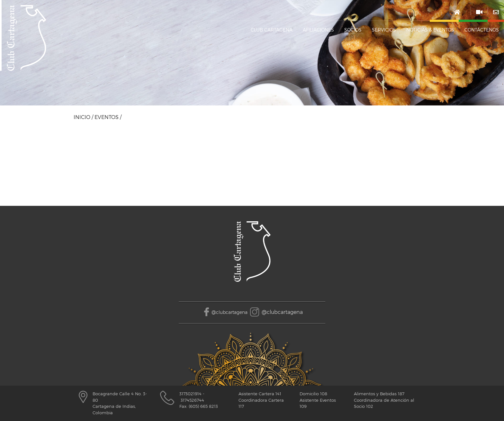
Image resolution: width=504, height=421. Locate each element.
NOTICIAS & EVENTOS (430, 30)
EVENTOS (107, 117)
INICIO (82, 117)
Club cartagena (272, 30)
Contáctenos (482, 30)
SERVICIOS (384, 30)
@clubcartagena (230, 312)
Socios (353, 30)
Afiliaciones (318, 30)
